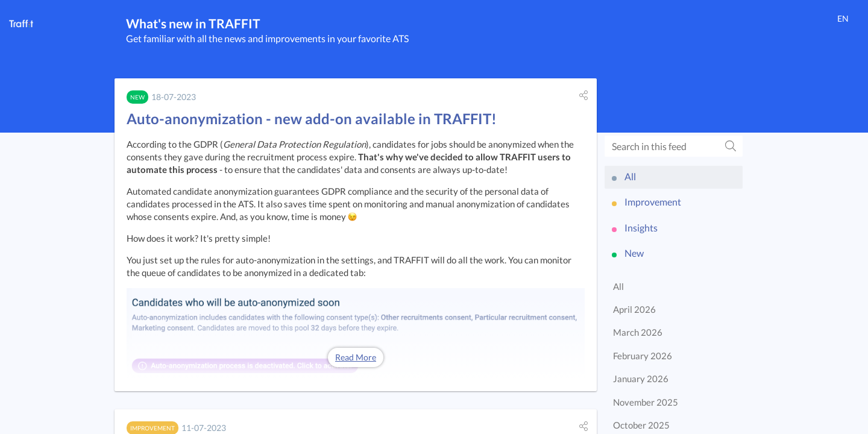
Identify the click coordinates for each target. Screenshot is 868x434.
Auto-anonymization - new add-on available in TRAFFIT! (312, 118)
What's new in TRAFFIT (193, 23)
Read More (356, 357)
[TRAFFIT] (21, 24)
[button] (583, 95)
